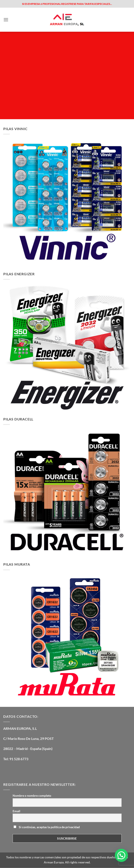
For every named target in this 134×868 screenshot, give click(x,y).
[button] (6, 20)
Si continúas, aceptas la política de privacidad (47, 827)
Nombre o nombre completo (32, 796)
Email (16, 811)
